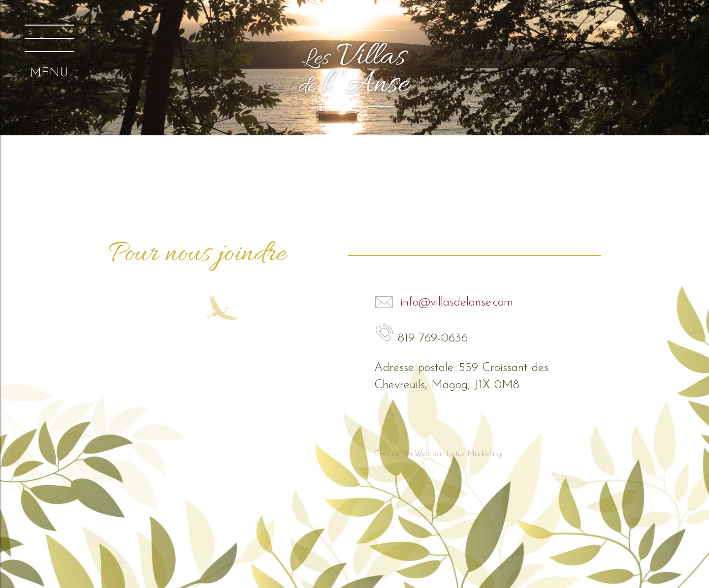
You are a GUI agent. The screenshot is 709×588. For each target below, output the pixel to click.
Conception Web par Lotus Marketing (438, 454)
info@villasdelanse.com (444, 302)
